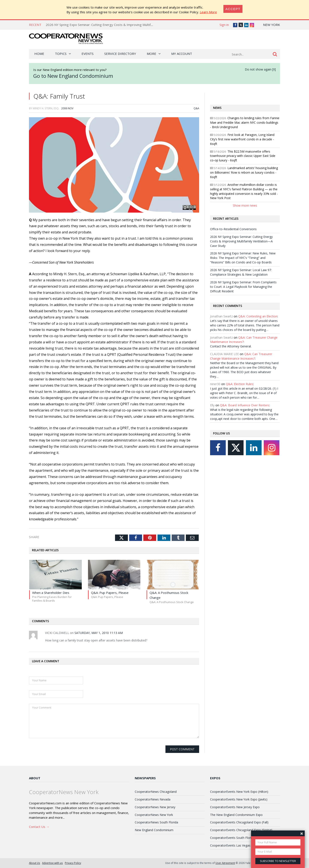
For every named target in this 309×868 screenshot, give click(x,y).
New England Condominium (154, 830)
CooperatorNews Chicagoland (156, 792)
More (151, 54)
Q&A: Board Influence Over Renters (245, 405)
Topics (61, 54)
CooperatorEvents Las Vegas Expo (234, 845)
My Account (182, 54)
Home (39, 54)
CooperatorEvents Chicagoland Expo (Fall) (239, 822)
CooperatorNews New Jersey (155, 807)
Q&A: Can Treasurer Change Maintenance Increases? (241, 356)
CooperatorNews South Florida (156, 822)
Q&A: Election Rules (239, 384)
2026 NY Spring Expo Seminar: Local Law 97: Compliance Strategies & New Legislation (241, 272)
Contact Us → (39, 827)
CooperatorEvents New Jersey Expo (235, 807)
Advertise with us (52, 863)
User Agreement (225, 863)
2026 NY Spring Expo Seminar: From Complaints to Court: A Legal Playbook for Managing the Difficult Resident (243, 287)
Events (88, 54)
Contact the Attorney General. (231, 346)
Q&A (196, 108)
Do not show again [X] (260, 69)
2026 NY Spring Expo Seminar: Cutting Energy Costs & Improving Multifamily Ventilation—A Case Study (121, 25)
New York (272, 25)
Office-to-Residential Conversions (233, 229)
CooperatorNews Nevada (153, 799)
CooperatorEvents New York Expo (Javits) (239, 799)
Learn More (208, 12)
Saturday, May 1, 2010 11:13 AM (99, 633)
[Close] (233, 9)
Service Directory (120, 54)
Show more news (245, 205)
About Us (35, 863)
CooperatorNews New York (154, 815)
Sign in (224, 25)
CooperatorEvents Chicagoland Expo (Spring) (241, 830)
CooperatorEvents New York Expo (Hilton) (239, 792)
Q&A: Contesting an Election (258, 316)
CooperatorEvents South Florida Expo (236, 838)
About (35, 778)
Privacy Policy (73, 863)
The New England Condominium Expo (236, 815)
